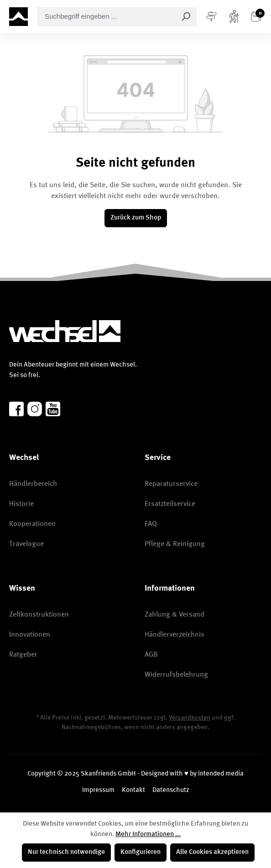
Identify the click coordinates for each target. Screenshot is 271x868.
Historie (21, 504)
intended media (221, 774)
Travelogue (26, 544)
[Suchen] (186, 17)
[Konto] (234, 17)
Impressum (98, 790)
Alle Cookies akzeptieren (212, 852)
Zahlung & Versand (175, 615)
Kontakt (133, 790)
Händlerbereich (33, 484)
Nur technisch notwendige (66, 852)
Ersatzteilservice (170, 504)
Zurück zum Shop (136, 218)
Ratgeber (23, 655)
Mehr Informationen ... (148, 835)
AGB (151, 655)
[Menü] (211, 17)
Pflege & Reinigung (175, 544)
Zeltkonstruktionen (39, 615)
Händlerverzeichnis (175, 635)
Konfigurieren (141, 852)
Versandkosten (190, 718)
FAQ (151, 524)
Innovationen (30, 635)
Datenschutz (171, 790)
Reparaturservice (171, 484)
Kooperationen (32, 524)
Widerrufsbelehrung (176, 675)
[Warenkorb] (256, 17)
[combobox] (106, 17)
